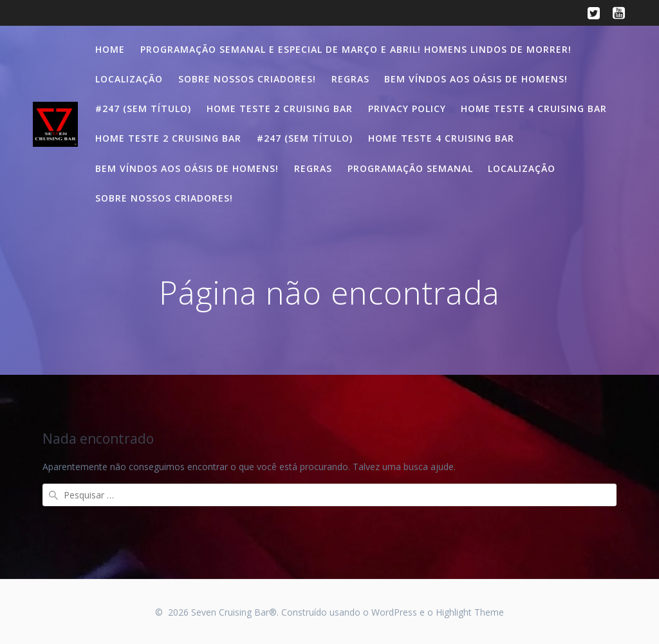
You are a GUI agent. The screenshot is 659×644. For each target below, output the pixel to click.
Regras (350, 79)
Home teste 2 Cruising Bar (280, 109)
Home (110, 49)
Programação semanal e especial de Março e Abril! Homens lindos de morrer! (356, 49)
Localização (129, 79)
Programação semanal (410, 168)
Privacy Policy (407, 109)
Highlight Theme (470, 612)
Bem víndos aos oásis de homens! (476, 79)
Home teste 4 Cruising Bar (534, 109)
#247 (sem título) (143, 109)
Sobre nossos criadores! (247, 79)
